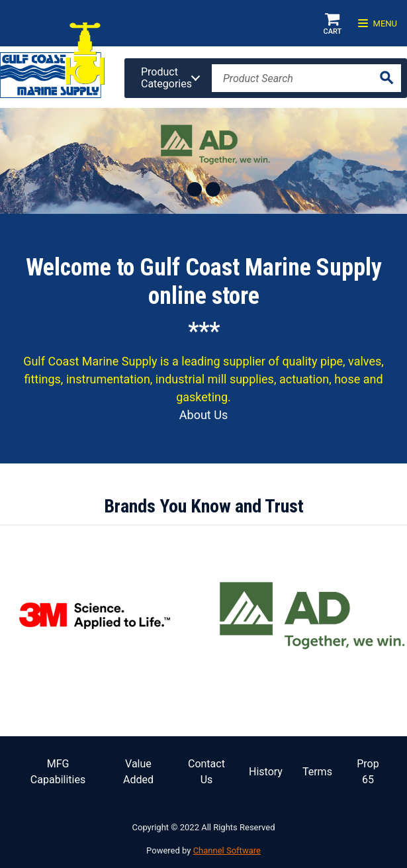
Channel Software (227, 850)
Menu (378, 24)
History (266, 772)
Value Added (138, 772)
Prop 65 (368, 772)
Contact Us (206, 772)
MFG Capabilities (58, 772)
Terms (317, 772)
